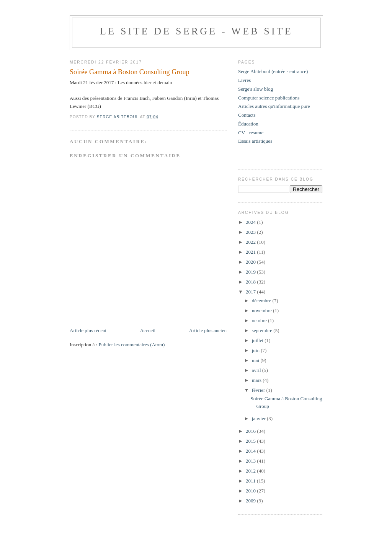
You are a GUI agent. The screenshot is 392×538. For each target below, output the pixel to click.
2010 (251, 491)
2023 (251, 232)
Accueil (148, 330)
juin (256, 350)
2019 (251, 272)
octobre (260, 320)
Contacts (247, 115)
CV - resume (251, 133)
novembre (262, 311)
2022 (251, 242)
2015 (251, 441)
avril (257, 370)
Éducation (248, 124)
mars (257, 380)
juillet (258, 340)
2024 (251, 222)
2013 (251, 461)
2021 (251, 252)
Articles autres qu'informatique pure (274, 106)
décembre (262, 301)
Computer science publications (269, 98)
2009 (251, 501)
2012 (251, 471)
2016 (251, 431)
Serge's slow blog (256, 89)
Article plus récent (88, 330)
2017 (251, 292)
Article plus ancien (208, 330)
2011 (251, 481)
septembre (263, 330)
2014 (251, 451)
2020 (251, 262)
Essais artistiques (255, 141)
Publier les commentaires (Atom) (131, 345)
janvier (259, 418)
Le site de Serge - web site (196, 31)
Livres (244, 80)
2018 (251, 282)
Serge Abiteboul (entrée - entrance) (273, 71)
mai (256, 360)
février (259, 390)
